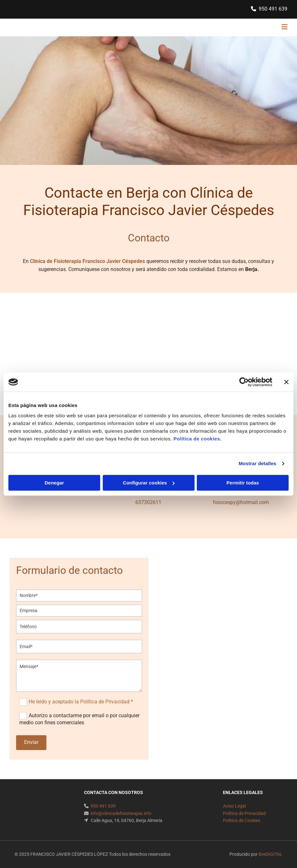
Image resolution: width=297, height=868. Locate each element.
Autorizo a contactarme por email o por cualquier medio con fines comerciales (79, 719)
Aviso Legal (234, 806)
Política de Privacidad (244, 813)
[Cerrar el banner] (286, 382)
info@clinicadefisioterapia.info (121, 813)
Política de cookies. (197, 439)
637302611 (148, 502)
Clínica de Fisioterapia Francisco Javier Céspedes (87, 261)
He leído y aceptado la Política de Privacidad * (81, 701)
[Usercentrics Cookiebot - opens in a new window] (244, 382)
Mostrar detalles (258, 463)
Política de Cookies (242, 820)
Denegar (54, 483)
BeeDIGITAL (271, 854)
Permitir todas (243, 483)
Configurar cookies (149, 483)
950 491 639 (273, 9)
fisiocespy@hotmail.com (241, 502)
